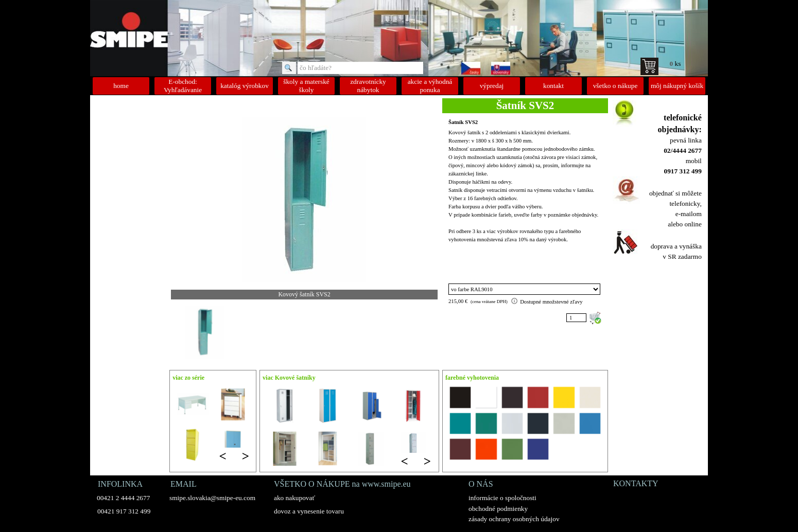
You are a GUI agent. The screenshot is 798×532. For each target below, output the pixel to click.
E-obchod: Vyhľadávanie (183, 86)
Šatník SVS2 (463, 122)
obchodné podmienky (498, 509)
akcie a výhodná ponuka (430, 86)
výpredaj (492, 86)
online (693, 224)
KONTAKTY (636, 483)
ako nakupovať (294, 498)
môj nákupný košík (677, 86)
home (121, 86)
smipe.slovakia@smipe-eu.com (212, 498)
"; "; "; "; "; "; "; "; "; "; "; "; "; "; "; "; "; (524, 289)
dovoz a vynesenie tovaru (309, 511)
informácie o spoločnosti (502, 498)
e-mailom (689, 214)
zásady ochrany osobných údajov (514, 519)
